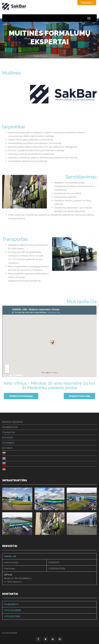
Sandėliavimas (81, 177)
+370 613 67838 (12, 616)
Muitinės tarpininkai (13, 422)
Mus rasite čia (82, 301)
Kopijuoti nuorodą (79, 396)
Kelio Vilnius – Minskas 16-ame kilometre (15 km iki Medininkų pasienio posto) (49, 386)
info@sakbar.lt (11, 604)
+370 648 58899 (12, 610)
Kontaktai (7, 448)
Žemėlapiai (8, 443)
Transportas (15, 239)
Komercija (8, 437)
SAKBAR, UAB (10, 556)
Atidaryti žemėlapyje (21, 396)
